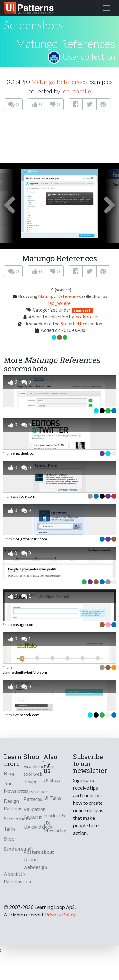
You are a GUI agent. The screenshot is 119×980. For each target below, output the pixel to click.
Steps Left (71, 324)
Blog (9, 773)
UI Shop (52, 780)
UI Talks (52, 798)
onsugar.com (24, 625)
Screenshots (17, 818)
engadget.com (25, 453)
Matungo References (65, 43)
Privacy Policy (60, 914)
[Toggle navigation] (106, 8)
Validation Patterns (35, 813)
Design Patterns (13, 805)
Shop (9, 839)
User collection (89, 57)
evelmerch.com (26, 715)
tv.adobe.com (24, 496)
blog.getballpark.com (30, 539)
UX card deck (38, 827)
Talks (10, 828)
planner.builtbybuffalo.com (25, 672)
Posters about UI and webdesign (39, 859)
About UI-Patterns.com (18, 878)
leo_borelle (76, 91)
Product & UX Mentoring (55, 823)
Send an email (18, 849)
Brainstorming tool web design (39, 774)
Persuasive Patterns (35, 795)
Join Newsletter (16, 787)
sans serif (82, 310)
